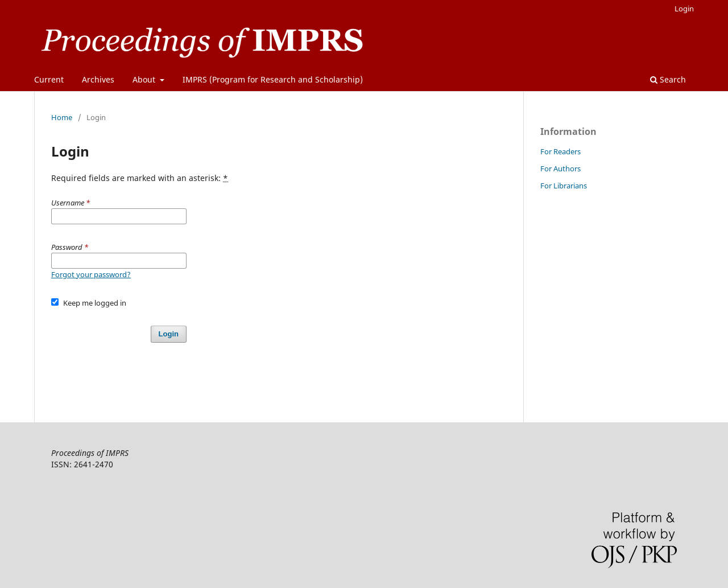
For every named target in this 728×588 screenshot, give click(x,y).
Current (49, 79)
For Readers (561, 151)
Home (62, 117)
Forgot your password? (91, 274)
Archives (98, 79)
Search (668, 79)
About (145, 79)
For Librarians (564, 186)
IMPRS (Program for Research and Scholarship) (273, 79)
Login (684, 9)
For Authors (561, 168)
